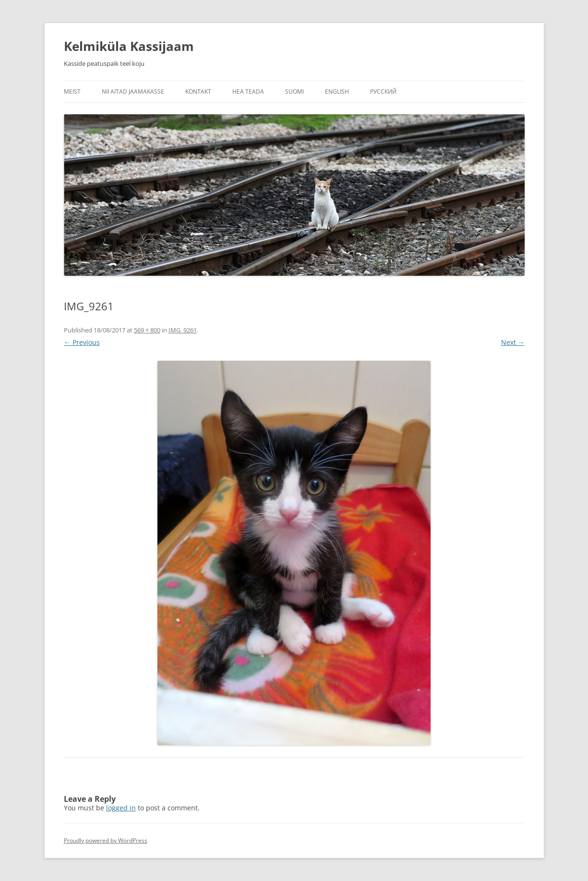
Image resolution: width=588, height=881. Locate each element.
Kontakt (198, 92)
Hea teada (248, 92)
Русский (383, 92)
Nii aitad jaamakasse (133, 92)
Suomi (294, 92)
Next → (513, 342)
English (337, 92)
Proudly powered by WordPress (106, 840)
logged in (121, 808)
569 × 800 (147, 330)
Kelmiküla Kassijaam (129, 46)
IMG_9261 (183, 330)
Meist (72, 92)
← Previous (82, 342)
